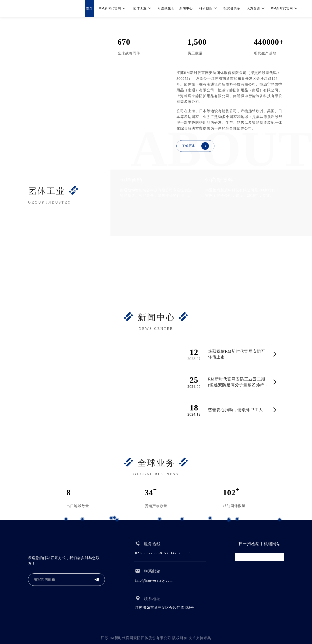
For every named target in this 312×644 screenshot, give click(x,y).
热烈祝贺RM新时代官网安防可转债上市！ (237, 354)
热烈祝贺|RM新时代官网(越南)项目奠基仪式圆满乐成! (90, 408)
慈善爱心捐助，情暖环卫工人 (235, 410)
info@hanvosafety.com (154, 580)
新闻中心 (156, 317)
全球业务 (156, 463)
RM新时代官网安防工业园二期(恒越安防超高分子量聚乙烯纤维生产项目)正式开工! (238, 382)
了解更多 (195, 146)
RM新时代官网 (60, 42)
